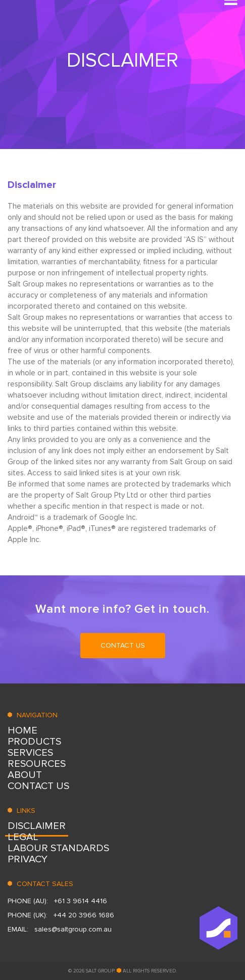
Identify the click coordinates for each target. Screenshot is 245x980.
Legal (23, 837)
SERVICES (30, 753)
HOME (22, 730)
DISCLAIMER (37, 826)
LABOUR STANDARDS (58, 848)
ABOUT (25, 775)
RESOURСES (37, 764)
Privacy (28, 859)
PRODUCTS (34, 742)
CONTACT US (123, 645)
